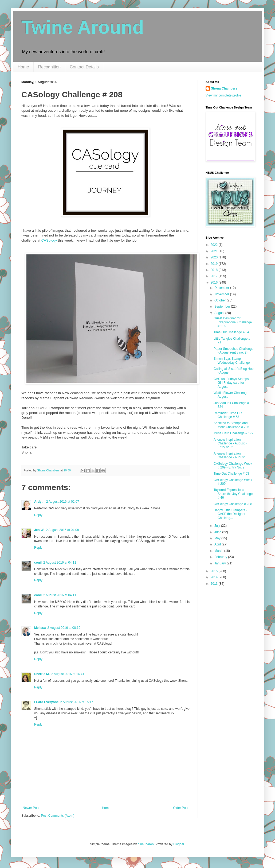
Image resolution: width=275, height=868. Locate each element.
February (221, 557)
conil (38, 563)
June (218, 532)
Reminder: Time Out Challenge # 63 (228, 415)
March (219, 551)
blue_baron (146, 844)
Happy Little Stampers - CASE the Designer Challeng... (230, 514)
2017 (215, 276)
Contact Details (84, 67)
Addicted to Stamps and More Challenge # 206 (231, 425)
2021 (215, 251)
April (218, 544)
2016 (215, 282)
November (222, 294)
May (218, 538)
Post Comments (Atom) (58, 816)
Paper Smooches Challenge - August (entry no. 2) (233, 351)
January (221, 563)
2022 (215, 245)
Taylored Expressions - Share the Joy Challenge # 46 (233, 494)
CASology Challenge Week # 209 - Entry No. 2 (233, 466)
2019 (215, 264)
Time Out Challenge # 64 (231, 332)
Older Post (181, 808)
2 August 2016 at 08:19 (64, 628)
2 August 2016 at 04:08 (62, 530)
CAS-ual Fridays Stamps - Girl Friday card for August (232, 383)
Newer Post (31, 808)
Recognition (50, 67)
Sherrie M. (42, 674)
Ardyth (39, 502)
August (220, 313)
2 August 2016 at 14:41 (68, 674)
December (222, 288)
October (221, 300)
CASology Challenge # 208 (233, 504)
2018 (215, 270)
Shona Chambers (224, 88)
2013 (215, 584)
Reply (38, 515)
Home (23, 67)
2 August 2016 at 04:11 (60, 563)
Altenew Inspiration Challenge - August (229, 455)
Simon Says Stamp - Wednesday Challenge (232, 361)
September (223, 307)
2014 (215, 577)
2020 (215, 257)
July (218, 526)
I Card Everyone (46, 702)
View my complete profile (223, 95)
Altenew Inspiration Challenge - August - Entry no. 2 (230, 443)
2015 (215, 571)
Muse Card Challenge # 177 (233, 433)
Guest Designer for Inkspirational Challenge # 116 (233, 322)
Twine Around (83, 27)
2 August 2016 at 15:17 (76, 702)
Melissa (40, 628)
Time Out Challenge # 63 (231, 474)
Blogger (179, 844)
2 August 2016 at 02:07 (63, 502)
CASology (49, 240)
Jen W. (39, 530)
